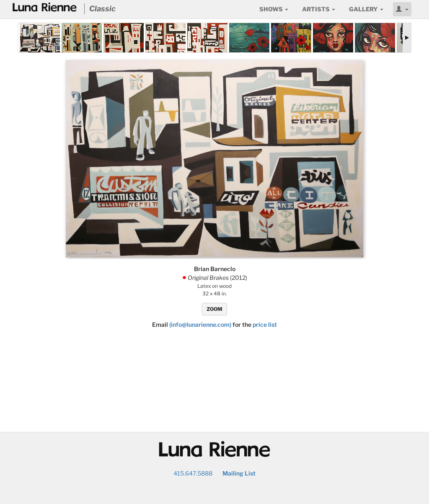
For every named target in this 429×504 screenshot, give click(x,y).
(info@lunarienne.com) (200, 324)
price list (265, 324)
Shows (274, 9)
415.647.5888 (193, 473)
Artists (319, 9)
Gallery (366, 9)
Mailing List (239, 473)
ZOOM (214, 309)
